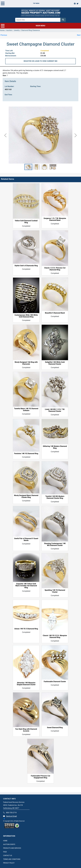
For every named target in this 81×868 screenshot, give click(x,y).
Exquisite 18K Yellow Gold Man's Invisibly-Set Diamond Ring (26, 586)
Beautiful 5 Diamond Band (55, 313)
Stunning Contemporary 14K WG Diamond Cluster (55, 544)
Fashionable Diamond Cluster (55, 682)
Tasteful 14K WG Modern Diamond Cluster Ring (55, 497)
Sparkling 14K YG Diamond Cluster (55, 591)
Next (79, 35)
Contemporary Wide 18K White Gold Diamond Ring (26, 316)
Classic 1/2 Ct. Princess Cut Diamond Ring (55, 269)
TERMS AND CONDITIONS (12, 859)
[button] (28, 167)
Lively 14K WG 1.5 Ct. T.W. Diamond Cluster (55, 410)
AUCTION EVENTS (9, 844)
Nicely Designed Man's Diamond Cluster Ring (26, 496)
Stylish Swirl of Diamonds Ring (26, 266)
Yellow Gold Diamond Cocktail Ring (26, 222)
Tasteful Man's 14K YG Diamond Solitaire (26, 410)
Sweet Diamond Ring (55, 728)
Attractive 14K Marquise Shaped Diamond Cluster (26, 684)
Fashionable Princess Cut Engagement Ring (41, 777)
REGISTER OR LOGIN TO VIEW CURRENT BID (40, 61)
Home (2, 30)
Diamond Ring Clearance (31, 30)
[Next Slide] (76, 135)
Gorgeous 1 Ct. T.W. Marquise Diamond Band (55, 219)
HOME (5, 841)
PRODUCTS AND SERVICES (12, 848)
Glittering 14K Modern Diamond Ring (55, 447)
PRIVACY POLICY (9, 863)
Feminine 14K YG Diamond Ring (26, 454)
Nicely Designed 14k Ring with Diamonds (26, 363)
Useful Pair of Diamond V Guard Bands (26, 539)
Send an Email (11, 816)
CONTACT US (8, 856)
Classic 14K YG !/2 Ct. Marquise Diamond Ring (55, 637)
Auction (9, 30)
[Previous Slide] (5, 135)
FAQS (5, 852)
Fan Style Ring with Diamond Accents (26, 730)
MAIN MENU (23, 26)
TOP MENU (20, 3)
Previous (4, 35)
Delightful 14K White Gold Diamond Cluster (55, 363)
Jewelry (17, 30)
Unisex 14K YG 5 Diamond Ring (26, 629)
